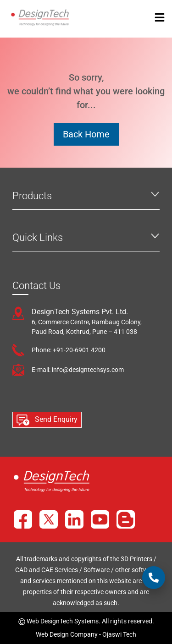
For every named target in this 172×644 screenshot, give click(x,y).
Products (32, 196)
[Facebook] (23, 519)
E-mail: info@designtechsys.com (78, 370)
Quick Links (38, 237)
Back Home (86, 134)
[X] (49, 519)
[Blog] (126, 519)
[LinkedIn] (74, 519)
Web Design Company (67, 634)
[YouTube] (100, 519)
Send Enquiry (47, 420)
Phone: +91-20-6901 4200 (69, 350)
